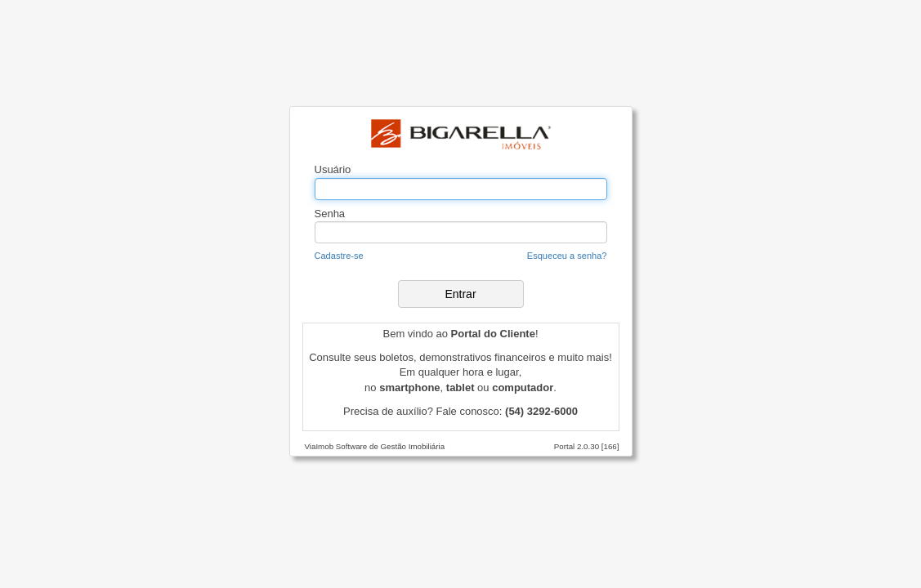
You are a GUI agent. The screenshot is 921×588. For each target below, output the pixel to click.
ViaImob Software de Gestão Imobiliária (375, 446)
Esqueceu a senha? (567, 256)
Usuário (333, 169)
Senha (330, 214)
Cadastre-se (339, 256)
